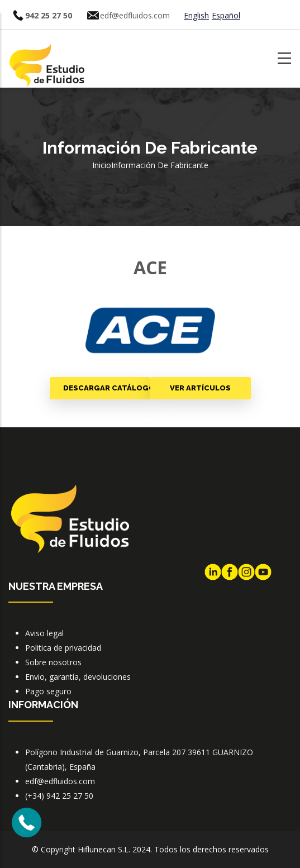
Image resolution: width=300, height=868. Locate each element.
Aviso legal (44, 633)
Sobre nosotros (53, 662)
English (196, 15)
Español (226, 15)
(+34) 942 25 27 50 (59, 796)
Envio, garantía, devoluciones (78, 677)
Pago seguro (48, 691)
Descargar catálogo (107, 388)
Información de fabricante (160, 165)
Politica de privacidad (63, 648)
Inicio (102, 165)
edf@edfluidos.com (135, 15)
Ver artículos (200, 388)
